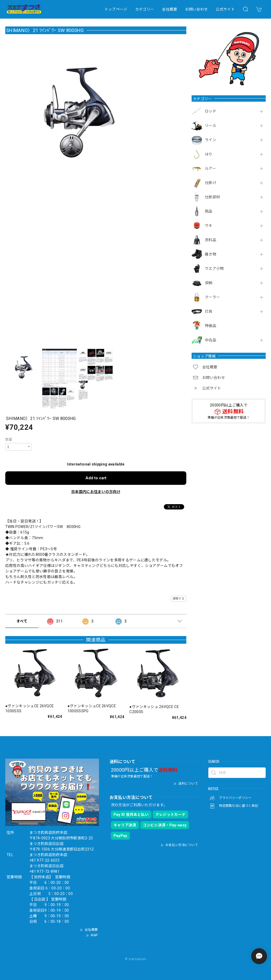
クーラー (212, 297)
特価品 (211, 326)
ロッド (211, 111)
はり (209, 154)
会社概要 (170, 9)
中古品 (211, 340)
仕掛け (211, 183)
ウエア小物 (214, 269)
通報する (179, 599)
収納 (209, 283)
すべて (22, 621)
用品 (209, 211)
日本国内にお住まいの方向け (96, 492)
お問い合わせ (196, 9)
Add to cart (96, 478)
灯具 (209, 311)
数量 (9, 439)
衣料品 (211, 240)
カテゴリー (145, 9)
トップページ (116, 9)
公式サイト (225, 9)
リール (211, 126)
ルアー (210, 168)
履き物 (211, 254)
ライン (211, 140)
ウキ (209, 226)
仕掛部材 (212, 197)
